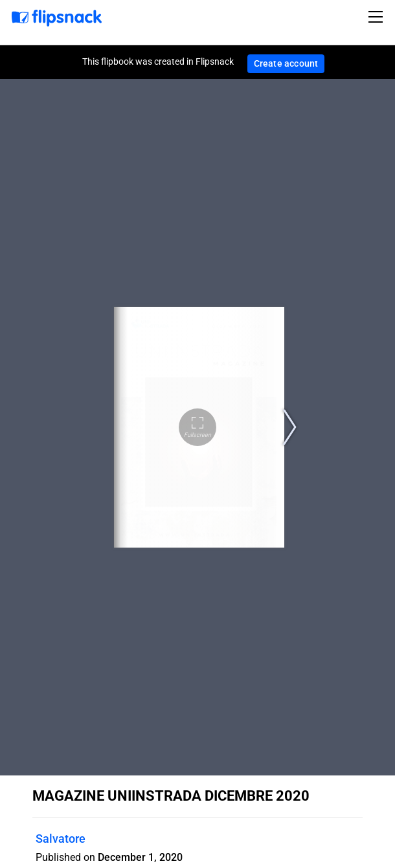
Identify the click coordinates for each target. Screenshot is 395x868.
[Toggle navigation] (378, 17)
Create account (286, 63)
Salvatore (61, 839)
